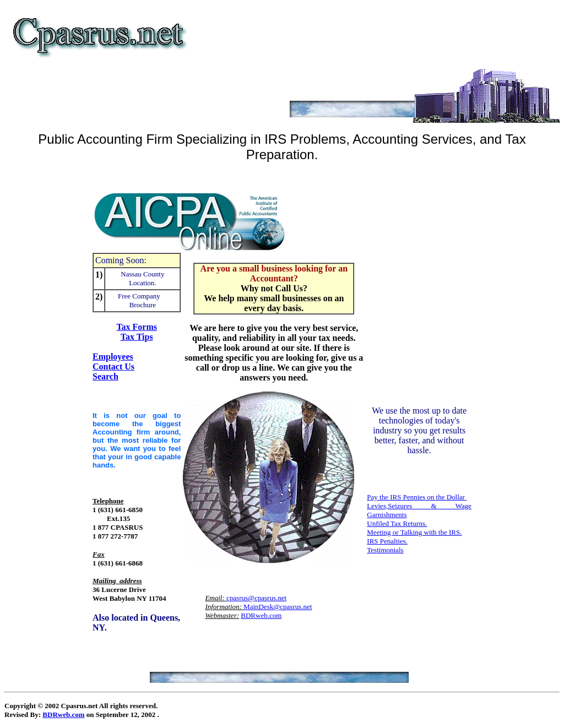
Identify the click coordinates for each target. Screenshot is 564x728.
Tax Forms (137, 327)
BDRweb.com (261, 615)
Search (105, 376)
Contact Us (113, 366)
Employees (113, 357)
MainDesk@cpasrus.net (278, 607)
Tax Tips (137, 337)
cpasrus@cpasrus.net (256, 598)
